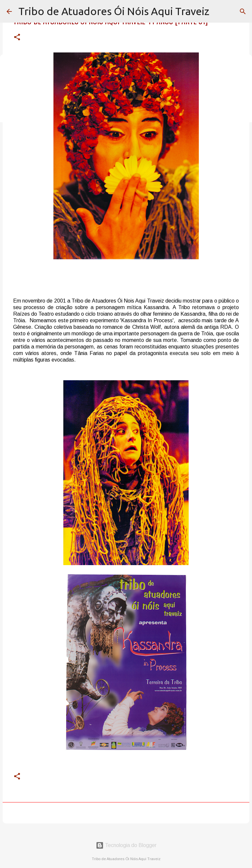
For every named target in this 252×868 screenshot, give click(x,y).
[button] (17, 38)
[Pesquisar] (243, 11)
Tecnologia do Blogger (126, 845)
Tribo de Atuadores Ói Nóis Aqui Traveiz (114, 11)
